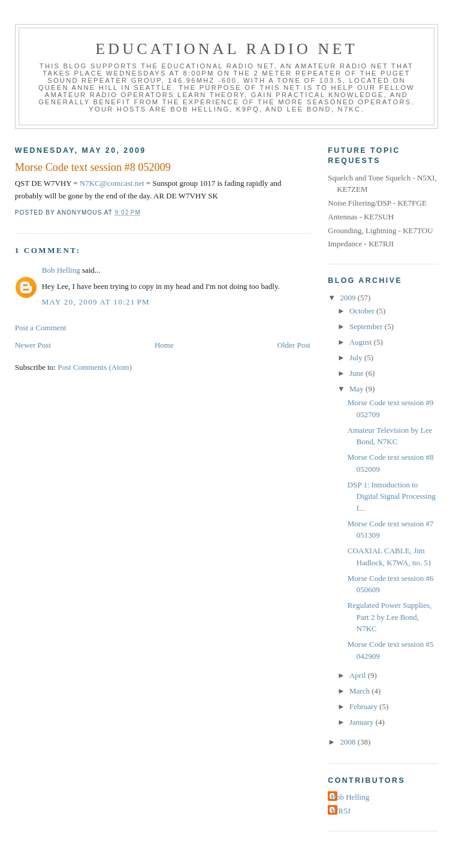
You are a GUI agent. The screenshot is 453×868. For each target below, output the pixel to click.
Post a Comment (41, 328)
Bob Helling (61, 270)
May (357, 389)
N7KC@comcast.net (112, 183)
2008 (348, 742)
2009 (348, 298)
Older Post (294, 345)
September (367, 326)
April (359, 675)
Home (164, 345)
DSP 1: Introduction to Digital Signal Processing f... (392, 496)
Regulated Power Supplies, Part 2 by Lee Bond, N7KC (389, 617)
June (357, 373)
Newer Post (33, 345)
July (357, 358)
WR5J (341, 811)
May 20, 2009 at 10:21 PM (96, 302)
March (360, 691)
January (363, 722)
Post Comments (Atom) (95, 367)
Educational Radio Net (226, 49)
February (364, 706)
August (362, 342)
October (363, 311)
